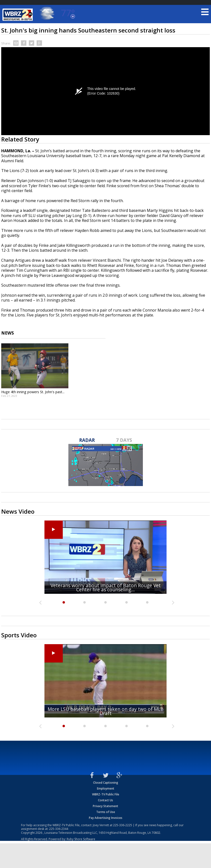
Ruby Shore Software (81, 839)
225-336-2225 (123, 825)
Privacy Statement (105, 806)
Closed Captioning (106, 783)
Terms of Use (106, 812)
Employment (106, 788)
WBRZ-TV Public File (106, 794)
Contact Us (105, 800)
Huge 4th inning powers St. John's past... (33, 392)
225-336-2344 (59, 829)
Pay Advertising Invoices (106, 818)
